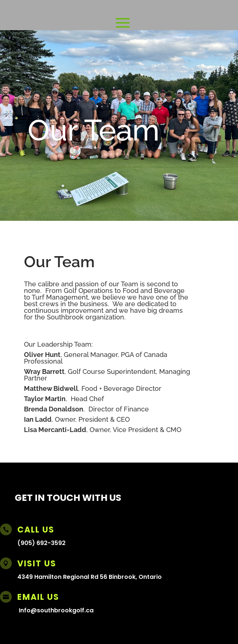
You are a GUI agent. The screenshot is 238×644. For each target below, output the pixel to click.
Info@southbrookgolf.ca (56, 610)
